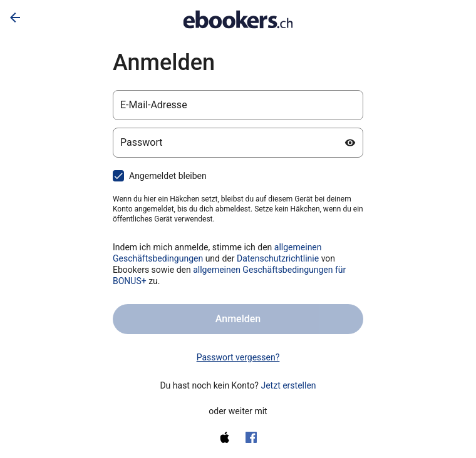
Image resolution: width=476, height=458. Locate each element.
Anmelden (238, 319)
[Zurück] (15, 18)
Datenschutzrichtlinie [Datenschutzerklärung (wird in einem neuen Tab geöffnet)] (278, 258)
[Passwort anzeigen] (350, 143)
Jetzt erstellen (288, 385)
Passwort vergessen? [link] (238, 357)
